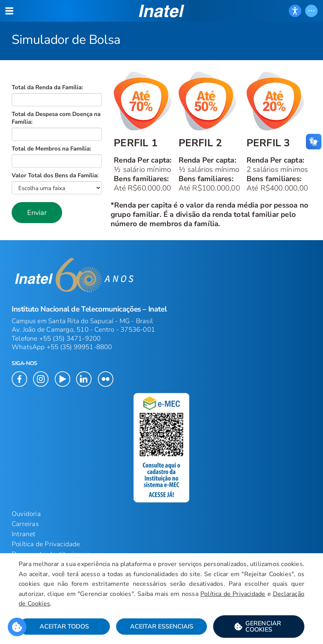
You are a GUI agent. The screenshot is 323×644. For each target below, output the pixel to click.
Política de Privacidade (46, 544)
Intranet (24, 534)
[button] (37, 213)
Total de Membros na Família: (51, 149)
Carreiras (25, 524)
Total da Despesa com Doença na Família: (56, 118)
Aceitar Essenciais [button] (162, 627)
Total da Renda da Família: (47, 87)
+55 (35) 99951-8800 (79, 347)
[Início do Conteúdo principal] (161, 150)
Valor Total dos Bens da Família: (55, 175)
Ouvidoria (26, 514)
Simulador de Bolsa (66, 40)
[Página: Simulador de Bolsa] (161, 30)
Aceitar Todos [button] (64, 627)
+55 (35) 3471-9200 (70, 338)
